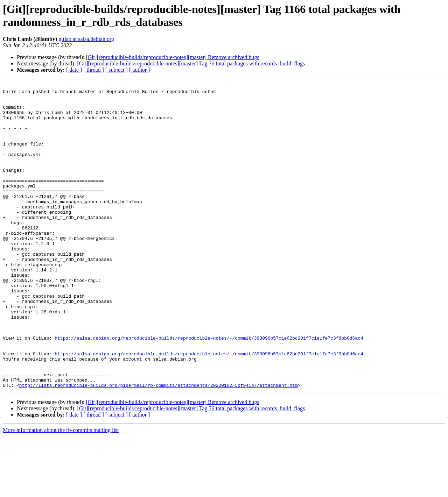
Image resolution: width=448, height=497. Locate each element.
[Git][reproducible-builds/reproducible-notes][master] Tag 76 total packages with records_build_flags (191, 63)
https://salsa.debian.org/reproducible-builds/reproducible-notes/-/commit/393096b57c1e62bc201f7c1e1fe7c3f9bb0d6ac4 (209, 389)
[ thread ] (94, 70)
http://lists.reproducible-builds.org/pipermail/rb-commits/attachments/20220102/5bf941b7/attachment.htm (159, 446)
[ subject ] (117, 70)
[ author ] (140, 70)
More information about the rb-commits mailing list (61, 491)
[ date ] (74, 70)
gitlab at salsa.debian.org (86, 39)
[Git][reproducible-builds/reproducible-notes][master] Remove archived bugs (172, 57)
